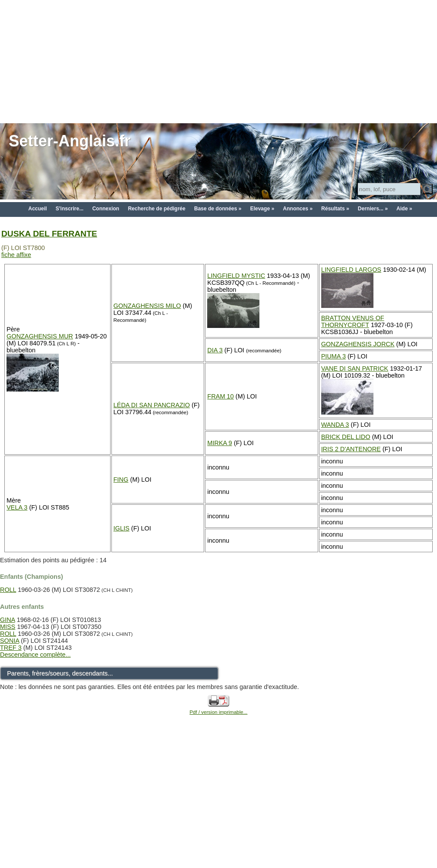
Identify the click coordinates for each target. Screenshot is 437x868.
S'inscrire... (70, 209)
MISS (8, 627)
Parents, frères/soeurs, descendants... (60, 673)
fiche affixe (16, 255)
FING (121, 480)
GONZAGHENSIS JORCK (358, 344)
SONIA (10, 641)
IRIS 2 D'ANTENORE (351, 449)
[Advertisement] (219, 61)
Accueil (38, 209)
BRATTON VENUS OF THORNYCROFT (353, 321)
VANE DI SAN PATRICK (355, 368)
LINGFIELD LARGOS (351, 270)
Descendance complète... (35, 655)
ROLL (8, 590)
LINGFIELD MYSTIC (236, 276)
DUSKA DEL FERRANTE (49, 234)
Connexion (106, 209)
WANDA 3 (335, 425)
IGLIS (122, 528)
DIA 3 (215, 350)
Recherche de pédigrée (157, 209)
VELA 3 (17, 507)
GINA (7, 620)
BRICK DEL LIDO (346, 437)
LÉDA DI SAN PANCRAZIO (152, 405)
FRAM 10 (220, 396)
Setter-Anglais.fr (70, 141)
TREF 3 (11, 648)
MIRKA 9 (220, 443)
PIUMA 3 (334, 356)
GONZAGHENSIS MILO (147, 306)
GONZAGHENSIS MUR (40, 336)
